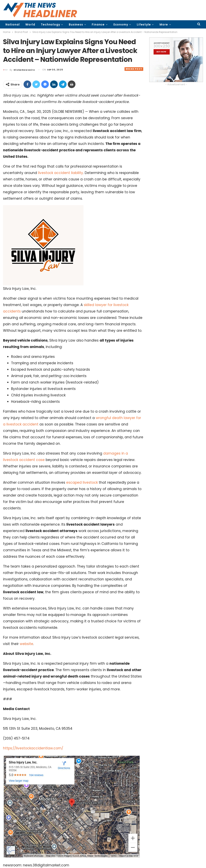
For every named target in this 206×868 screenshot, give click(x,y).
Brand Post (134, 69)
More (164, 24)
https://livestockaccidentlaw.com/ (33, 748)
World (30, 24)
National (12, 24)
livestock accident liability (61, 173)
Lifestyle (144, 24)
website (26, 644)
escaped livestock (82, 482)
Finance (98, 24)
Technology (50, 24)
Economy (121, 24)
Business (76, 24)
